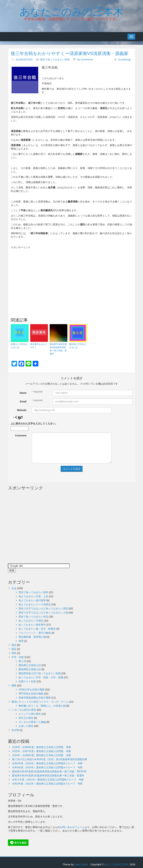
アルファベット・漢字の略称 (35, 633)
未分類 (15, 730)
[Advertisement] (72, 276)
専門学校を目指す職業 (31, 694)
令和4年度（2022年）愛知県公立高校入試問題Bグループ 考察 (47, 763)
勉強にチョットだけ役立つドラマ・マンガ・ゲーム (40, 702)
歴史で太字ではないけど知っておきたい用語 (43, 608)
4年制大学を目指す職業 (32, 690)
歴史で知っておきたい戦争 (55, 60)
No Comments (85, 60)
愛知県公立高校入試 (30, 665)
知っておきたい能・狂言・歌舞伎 (37, 629)
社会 (14, 588)
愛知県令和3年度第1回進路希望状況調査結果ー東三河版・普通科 (48, 776)
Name (23, 393)
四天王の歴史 (26, 718)
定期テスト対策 (27, 681)
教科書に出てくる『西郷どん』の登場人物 (42, 706)
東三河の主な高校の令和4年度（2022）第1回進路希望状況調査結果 (50, 759)
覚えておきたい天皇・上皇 (33, 596)
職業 (14, 685)
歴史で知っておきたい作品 (33, 617)
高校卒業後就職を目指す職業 (35, 698)
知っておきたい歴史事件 (32, 625)
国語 (14, 649)
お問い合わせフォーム (72, 827)
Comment (21, 435)
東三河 (22, 661)
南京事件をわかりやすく (39, 346)
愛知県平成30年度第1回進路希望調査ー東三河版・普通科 (58, 349)
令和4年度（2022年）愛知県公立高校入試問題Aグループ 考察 (47, 767)
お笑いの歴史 (26, 726)
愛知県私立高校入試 (30, 669)
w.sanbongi (124, 60)
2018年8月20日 (24, 60)
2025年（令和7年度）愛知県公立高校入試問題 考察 (41, 751)
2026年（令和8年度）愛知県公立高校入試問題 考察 (41, 747)
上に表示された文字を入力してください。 (34, 424)
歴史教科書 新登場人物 (32, 637)
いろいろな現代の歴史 (24, 710)
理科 (14, 653)
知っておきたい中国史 (31, 621)
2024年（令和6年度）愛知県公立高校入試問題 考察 (41, 755)
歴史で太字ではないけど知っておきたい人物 (43, 613)
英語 (14, 645)
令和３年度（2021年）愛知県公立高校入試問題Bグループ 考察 (48, 780)
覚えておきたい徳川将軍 (32, 600)
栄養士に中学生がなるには (19, 346)
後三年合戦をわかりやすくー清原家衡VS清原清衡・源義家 (70, 53)
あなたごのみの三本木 (71, 11)
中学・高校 (18, 657)
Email (23, 401)
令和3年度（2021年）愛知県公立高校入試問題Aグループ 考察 (47, 784)
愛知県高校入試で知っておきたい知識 (40, 673)
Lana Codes (81, 864)
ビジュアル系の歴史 (30, 714)
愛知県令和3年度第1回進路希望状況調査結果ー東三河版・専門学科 (49, 771)
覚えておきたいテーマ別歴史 (35, 604)
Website (22, 410)
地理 (21, 641)
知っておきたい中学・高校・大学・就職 (41, 677)
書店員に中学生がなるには (78, 346)
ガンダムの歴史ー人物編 (32, 722)
